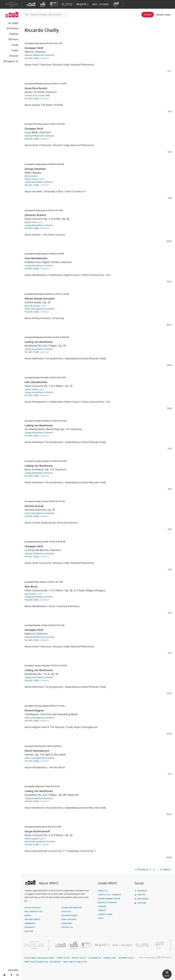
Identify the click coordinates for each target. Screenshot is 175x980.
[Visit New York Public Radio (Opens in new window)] (34, 945)
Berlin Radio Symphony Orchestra (40, 841)
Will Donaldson (31, 176)
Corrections (110, 958)
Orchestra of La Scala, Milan (37, 95)
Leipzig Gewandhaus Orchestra (39, 182)
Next (166, 869)
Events (28, 916)
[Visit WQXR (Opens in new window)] (82, 4)
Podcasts (66, 912)
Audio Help (67, 923)
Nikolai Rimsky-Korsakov (40, 299)
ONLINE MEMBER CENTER (109, 899)
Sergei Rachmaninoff (37, 831)
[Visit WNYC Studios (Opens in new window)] (54, 4)
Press (101, 918)
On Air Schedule (33, 908)
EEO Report (56, 962)
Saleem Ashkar (31, 389)
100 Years (13, 39)
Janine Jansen (31, 594)
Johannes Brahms (35, 215)
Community (30, 923)
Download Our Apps (72, 908)
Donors (102, 907)
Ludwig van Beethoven (39, 342)
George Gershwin (35, 169)
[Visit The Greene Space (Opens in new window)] (116, 4)
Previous (143, 869)
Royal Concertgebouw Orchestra (39, 309)
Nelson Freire (31, 222)
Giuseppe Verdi (34, 48)
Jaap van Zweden (32, 306)
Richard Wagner (34, 710)
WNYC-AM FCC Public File (75, 962)
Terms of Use (63, 958)
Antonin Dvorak (34, 506)
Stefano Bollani (32, 179)
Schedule (14, 34)
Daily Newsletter (33, 912)
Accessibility (95, 958)
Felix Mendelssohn (36, 258)
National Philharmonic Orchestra (39, 55)
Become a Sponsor (107, 903)
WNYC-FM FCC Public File (36, 962)
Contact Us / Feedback (110, 895)
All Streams (12, 28)
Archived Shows (69, 916)
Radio (15, 23)
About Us (103, 891)
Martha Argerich (32, 839)
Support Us (11, 61)
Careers (102, 910)
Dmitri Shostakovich (37, 751)
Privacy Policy (79, 958)
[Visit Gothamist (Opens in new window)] (43, 4)
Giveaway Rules (126, 958)
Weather (29, 931)
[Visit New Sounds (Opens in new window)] (100, 4)
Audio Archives (69, 919)
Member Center (163, 15)
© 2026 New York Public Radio (40, 958)
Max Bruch (31, 587)
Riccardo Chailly (32, 58)
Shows (15, 45)
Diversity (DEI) (105, 914)
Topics (15, 50)
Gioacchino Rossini (36, 88)
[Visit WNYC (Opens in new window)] (31, 4)
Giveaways (30, 927)
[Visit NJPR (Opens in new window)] (67, 4)
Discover (14, 56)
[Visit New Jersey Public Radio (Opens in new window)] (143, 945)
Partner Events (32, 919)
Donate (148, 15)
